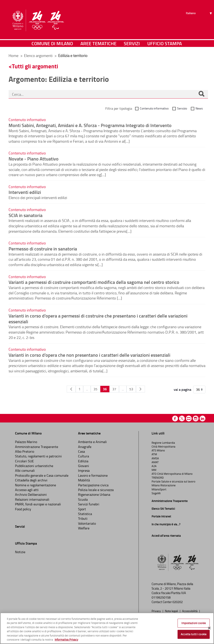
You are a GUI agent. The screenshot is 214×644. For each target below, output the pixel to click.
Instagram (196, 419)
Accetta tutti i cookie (194, 634)
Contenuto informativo (154, 108)
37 (114, 389)
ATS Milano (158, 450)
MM (154, 470)
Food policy (23, 509)
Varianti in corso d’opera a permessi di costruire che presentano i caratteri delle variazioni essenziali (98, 318)
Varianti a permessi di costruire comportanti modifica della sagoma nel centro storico (94, 282)
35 (95, 389)
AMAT (155, 462)
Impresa (84, 470)
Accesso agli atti (27, 490)
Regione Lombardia (163, 443)
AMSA (155, 458)
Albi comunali (25, 470)
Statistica (85, 514)
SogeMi (156, 493)
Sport (82, 509)
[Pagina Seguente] (140, 389)
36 (105, 389)
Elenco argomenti (39, 55)
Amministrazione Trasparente (37, 447)
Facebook (175, 419)
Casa (81, 451)
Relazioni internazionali (32, 499)
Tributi (83, 518)
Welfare (84, 528)
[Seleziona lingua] (200, 19)
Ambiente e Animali (92, 442)
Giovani (84, 466)
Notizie (20, 552)
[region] (107, 628)
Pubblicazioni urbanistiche (34, 466)
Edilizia (83, 461)
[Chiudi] (209, 628)
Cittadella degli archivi (31, 480)
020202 (178, 602)
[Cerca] (201, 94)
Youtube (189, 419)
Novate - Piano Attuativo (34, 159)
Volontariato (87, 523)
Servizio (182, 108)
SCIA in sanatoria (26, 215)
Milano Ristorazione (164, 485)
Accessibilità (190, 611)
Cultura (84, 456)
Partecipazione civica (93, 485)
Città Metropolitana (164, 446)
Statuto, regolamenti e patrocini (38, 456)
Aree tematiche (98, 44)
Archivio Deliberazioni (31, 494)
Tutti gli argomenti (35, 66)
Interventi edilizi (25, 192)
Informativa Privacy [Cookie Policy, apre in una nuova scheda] (66, 640)
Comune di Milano (52, 44)
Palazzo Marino (26, 442)
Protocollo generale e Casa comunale (42, 475)
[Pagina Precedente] (71, 389)
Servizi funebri (89, 504)
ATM (154, 454)
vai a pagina (182, 389)
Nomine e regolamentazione (35, 485)
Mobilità (84, 480)
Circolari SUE (24, 461)
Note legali (172, 611)
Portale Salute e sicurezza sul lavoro (173, 481)
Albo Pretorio (25, 451)
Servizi (132, 44)
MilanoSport (159, 489)
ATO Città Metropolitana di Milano (172, 474)
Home (14, 55)
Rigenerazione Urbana (94, 494)
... (87, 389)
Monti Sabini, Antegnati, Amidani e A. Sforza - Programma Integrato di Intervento (90, 125)
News (199, 108)
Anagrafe (85, 447)
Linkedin (203, 419)
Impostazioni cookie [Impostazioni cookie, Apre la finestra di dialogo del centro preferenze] (194, 623)
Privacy (157, 611)
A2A (154, 466)
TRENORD (158, 478)
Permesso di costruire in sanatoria (43, 249)
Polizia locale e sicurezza (96, 490)
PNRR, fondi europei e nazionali (38, 504)
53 (131, 389)
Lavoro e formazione (93, 475)
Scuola (83, 499)
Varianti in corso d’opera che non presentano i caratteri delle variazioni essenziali (89, 355)
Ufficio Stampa (165, 44)
